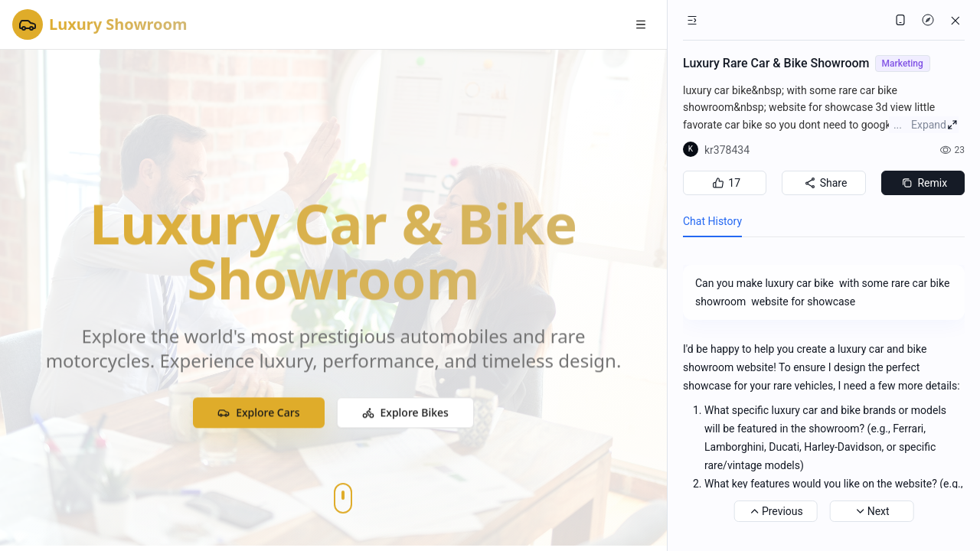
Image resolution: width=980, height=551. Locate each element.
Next (872, 511)
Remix (923, 183)
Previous (776, 511)
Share (824, 183)
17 (725, 183)
